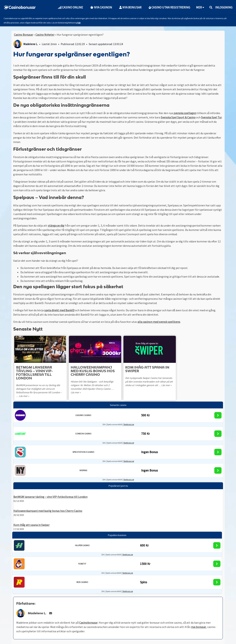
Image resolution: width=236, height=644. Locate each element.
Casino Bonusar (23, 35)
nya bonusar (199, 627)
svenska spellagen (185, 113)
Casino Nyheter (45, 35)
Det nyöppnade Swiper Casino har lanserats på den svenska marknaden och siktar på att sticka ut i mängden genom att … (149, 382)
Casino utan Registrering (169, 7)
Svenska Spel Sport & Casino (178, 117)
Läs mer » (21, 396)
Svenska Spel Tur (211, 117)
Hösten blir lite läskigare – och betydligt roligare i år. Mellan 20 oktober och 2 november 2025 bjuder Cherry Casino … (92, 385)
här (79, 23)
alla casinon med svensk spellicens (159, 322)
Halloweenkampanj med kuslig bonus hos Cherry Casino (48, 511)
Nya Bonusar (130, 7)
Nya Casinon (101, 7)
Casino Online (70, 7)
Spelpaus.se (129, 424)
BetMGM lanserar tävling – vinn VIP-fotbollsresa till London (50, 497)
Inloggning (224, 7)
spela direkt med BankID (59, 310)
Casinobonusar (88, 623)
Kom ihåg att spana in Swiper (31, 525)
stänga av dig (56, 225)
